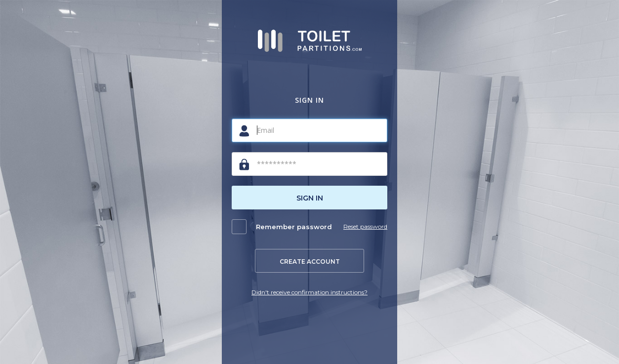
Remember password (294, 227)
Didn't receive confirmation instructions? (309, 292)
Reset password (365, 226)
